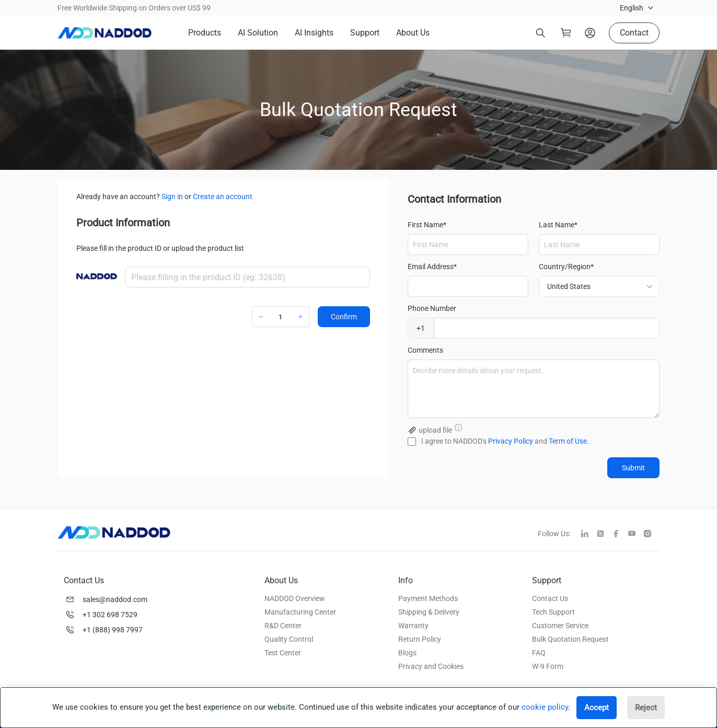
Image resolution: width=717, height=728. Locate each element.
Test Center (283, 653)
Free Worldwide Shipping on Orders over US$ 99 (134, 8)
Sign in (172, 197)
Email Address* (432, 267)
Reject (646, 708)
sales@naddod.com (115, 599)
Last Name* (558, 225)
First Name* (427, 225)
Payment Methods (428, 598)
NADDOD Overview (295, 598)
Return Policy (420, 639)
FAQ (539, 653)
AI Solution (258, 33)
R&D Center (283, 626)
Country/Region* (566, 267)
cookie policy (545, 707)
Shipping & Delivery (429, 612)
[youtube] (636, 535)
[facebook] (620, 535)
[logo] (105, 33)
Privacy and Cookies (431, 666)
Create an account (223, 197)
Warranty (413, 626)
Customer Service (560, 626)
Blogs (407, 653)
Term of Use (568, 441)
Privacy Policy (511, 441)
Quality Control (289, 639)
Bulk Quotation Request (570, 639)
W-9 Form (548, 666)
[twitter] (605, 535)
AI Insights (314, 33)
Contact (634, 33)
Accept (597, 708)
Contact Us (550, 598)
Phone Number (432, 308)
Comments (425, 350)
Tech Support (553, 612)
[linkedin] (589, 535)
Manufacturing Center (300, 612)
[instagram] (652, 535)
